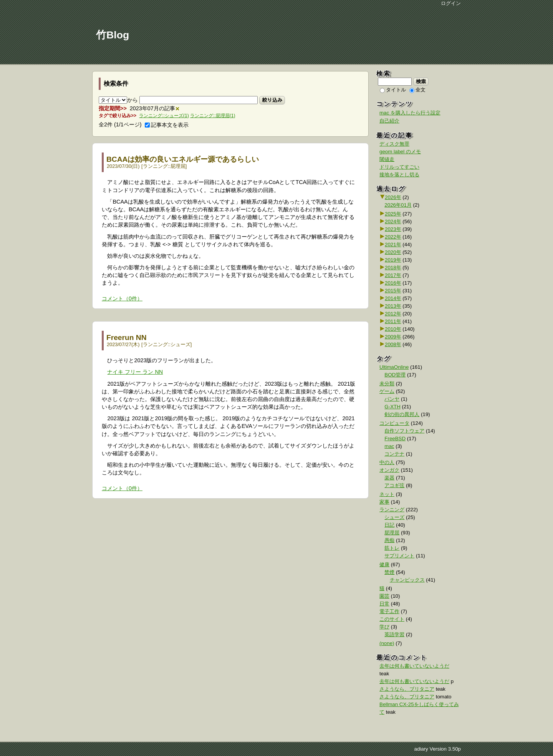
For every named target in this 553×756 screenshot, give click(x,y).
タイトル (393, 90)
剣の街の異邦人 (402, 414)
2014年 (393, 298)
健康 (384, 565)
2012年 (393, 314)
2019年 (393, 260)
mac (389, 446)
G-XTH (392, 407)
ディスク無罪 (394, 144)
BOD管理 (395, 375)
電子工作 (389, 611)
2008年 (393, 344)
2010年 (393, 329)
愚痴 (389, 540)
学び (384, 627)
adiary (421, 749)
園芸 (384, 596)
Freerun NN (126, 337)
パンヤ (392, 399)
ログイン (451, 3)
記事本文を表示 (167, 125)
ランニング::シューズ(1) (164, 116)
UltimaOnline (394, 367)
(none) (387, 643)
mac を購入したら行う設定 (410, 113)
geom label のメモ (400, 152)
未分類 (387, 384)
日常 (384, 604)
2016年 (393, 283)
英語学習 (394, 634)
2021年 (393, 245)
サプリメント (399, 556)
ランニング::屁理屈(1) (213, 116)
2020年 (393, 252)
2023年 (393, 229)
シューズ (180, 344)
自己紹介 (389, 121)
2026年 (393, 197)
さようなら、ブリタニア (407, 689)
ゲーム (387, 391)
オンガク (389, 470)
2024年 (393, 221)
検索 (421, 81)
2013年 (393, 306)
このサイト (392, 619)
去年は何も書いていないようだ (414, 666)
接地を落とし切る (399, 175)
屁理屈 (178, 166)
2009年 (393, 337)
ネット (387, 494)
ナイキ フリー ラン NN (135, 372)
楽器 (389, 478)
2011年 (393, 321)
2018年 (393, 268)
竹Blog (113, 35)
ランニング (155, 166)
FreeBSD (395, 439)
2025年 (393, 214)
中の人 (387, 462)
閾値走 (387, 159)
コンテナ (394, 454)
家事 (384, 502)
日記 (389, 525)
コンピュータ (394, 423)
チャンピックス (407, 580)
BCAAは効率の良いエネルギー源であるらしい (183, 159)
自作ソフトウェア (404, 431)
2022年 (393, 237)
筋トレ (392, 548)
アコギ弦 (394, 485)
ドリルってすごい (399, 167)
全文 (417, 90)
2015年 (393, 291)
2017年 (393, 275)
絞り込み (272, 100)
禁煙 (389, 572)
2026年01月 (398, 205)
